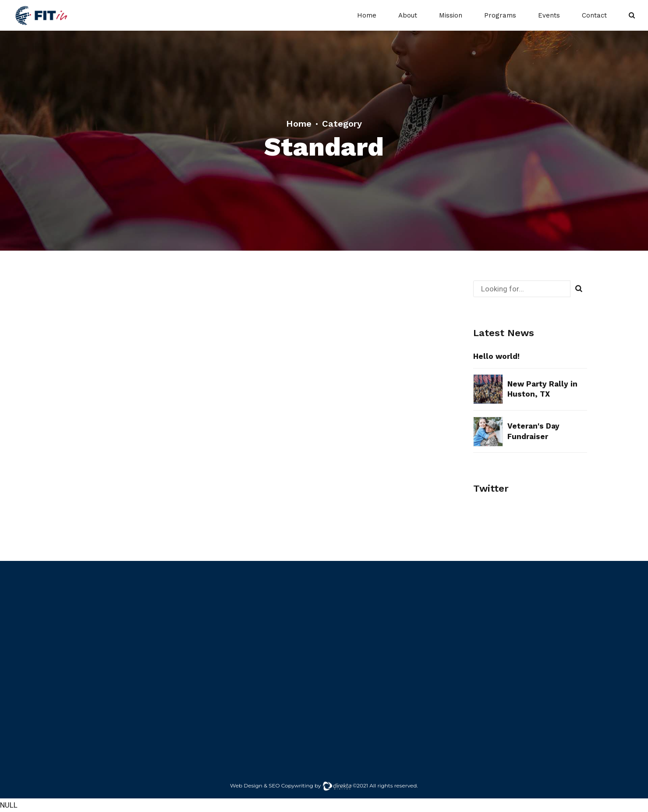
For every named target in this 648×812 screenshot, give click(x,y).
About (408, 15)
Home (367, 15)
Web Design (246, 785)
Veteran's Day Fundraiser (533, 431)
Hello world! (496, 356)
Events (549, 15)
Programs (500, 15)
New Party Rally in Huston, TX (542, 389)
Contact (594, 15)
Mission (451, 15)
